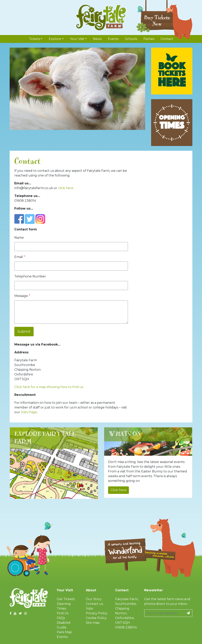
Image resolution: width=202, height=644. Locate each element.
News (97, 39)
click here (66, 188)
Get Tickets (66, 599)
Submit (24, 332)
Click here (118, 490)
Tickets (34, 39)
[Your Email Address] (164, 613)
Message (22, 296)
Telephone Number (30, 276)
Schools (131, 39)
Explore (55, 39)
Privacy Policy (97, 613)
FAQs (61, 618)
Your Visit (77, 39)
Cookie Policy (96, 618)
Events (113, 39)
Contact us (94, 604)
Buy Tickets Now (157, 21)
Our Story (94, 599)
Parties (149, 39)
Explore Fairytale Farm (45, 438)
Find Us (63, 613)
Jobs (89, 608)
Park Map (64, 632)
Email (20, 257)
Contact (167, 39)
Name (19, 238)
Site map (93, 623)
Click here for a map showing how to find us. (49, 387)
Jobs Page (29, 412)
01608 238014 (126, 627)
